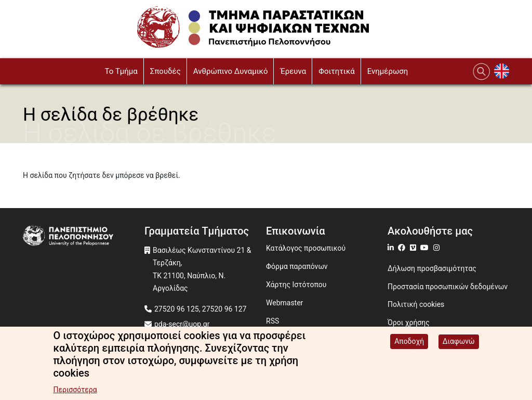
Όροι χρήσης (409, 322)
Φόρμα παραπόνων (297, 266)
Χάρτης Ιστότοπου (296, 285)
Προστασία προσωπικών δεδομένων (448, 287)
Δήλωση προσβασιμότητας (432, 268)
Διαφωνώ (459, 342)
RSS (272, 321)
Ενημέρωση (388, 71)
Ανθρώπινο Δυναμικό (231, 71)
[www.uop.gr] (84, 237)
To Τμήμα (121, 71)
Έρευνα (293, 71)
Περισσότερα (75, 391)
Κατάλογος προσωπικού (306, 248)
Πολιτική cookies (416, 304)
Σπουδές (165, 71)
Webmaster (284, 303)
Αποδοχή (409, 342)
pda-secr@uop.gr (182, 324)
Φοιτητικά (337, 71)
